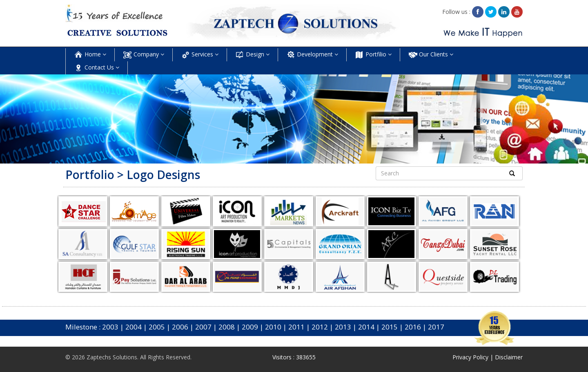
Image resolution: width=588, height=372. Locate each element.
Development (312, 55)
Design (252, 55)
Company (144, 55)
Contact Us (97, 68)
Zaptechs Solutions (112, 357)
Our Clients (431, 55)
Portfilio (373, 55)
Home (90, 55)
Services (200, 55)
